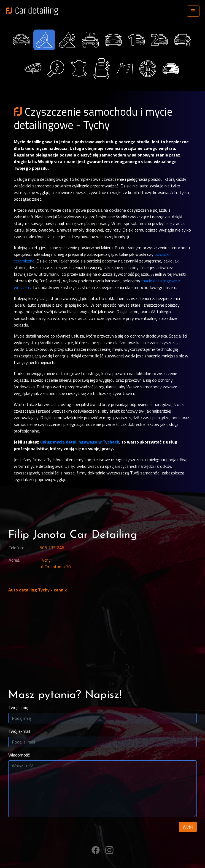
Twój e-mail (19, 731)
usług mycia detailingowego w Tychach (80, 442)
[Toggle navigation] (193, 11)
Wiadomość (19, 755)
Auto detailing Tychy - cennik (37, 590)
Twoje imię (18, 707)
